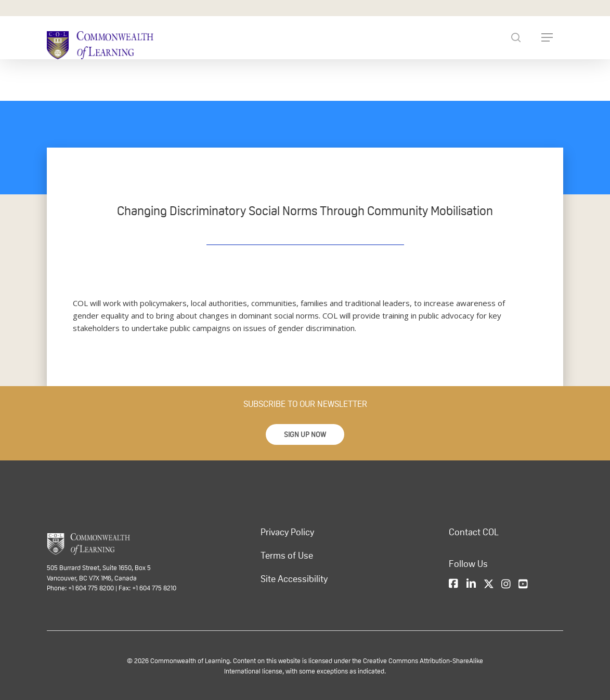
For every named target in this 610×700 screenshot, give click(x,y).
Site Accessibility (294, 579)
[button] (305, 434)
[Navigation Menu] (547, 37)
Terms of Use (287, 556)
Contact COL (474, 532)
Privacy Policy (287, 532)
